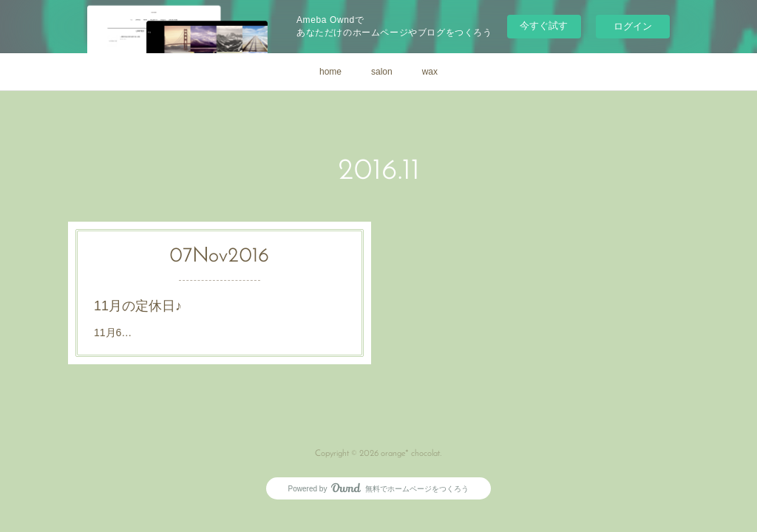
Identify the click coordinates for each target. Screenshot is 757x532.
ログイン (633, 26)
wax (430, 72)
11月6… (113, 332)
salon (382, 72)
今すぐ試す (544, 25)
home (330, 72)
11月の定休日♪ (138, 306)
